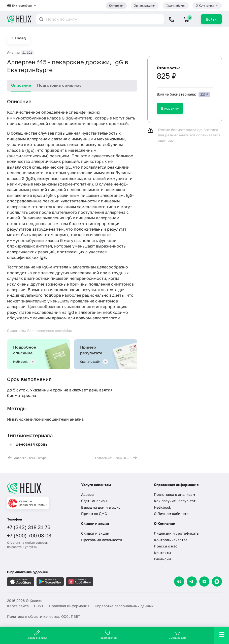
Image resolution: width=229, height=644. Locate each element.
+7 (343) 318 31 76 (29, 527)
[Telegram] (192, 581)
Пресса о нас (166, 546)
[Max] (217, 581)
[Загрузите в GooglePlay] (50, 582)
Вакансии (162, 559)
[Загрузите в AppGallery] (80, 582)
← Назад (19, 38)
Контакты (162, 553)
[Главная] (40, 488)
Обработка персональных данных (124, 606)
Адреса (87, 494)
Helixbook (162, 507)
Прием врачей (108, 634)
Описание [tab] (21, 85)
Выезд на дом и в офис (101, 507)
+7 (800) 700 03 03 (29, 535)
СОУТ (39, 606)
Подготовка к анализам (174, 494)
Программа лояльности (102, 540)
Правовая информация (69, 606)
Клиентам (116, 5)
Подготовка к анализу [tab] (59, 85)
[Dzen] (204, 581)
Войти (211, 19)
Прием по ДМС (94, 514)
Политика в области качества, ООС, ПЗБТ (44, 616)
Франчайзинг (176, 5)
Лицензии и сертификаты (177, 533)
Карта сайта (18, 606)
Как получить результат (175, 501)
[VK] (179, 581)
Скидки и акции (95, 533)
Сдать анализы (94, 501)
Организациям (145, 5)
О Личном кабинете (171, 514)
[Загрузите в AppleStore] (21, 582)
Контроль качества (171, 540)
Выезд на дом (177, 634)
